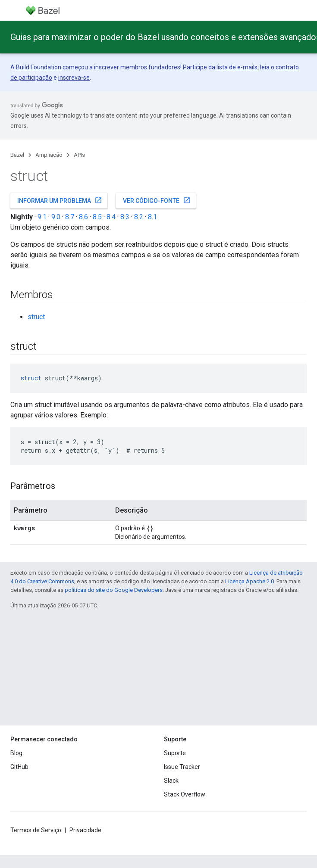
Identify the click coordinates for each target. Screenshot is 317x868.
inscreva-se (74, 78)
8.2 (139, 217)
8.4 (111, 217)
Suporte (175, 753)
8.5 (97, 217)
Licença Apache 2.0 (250, 581)
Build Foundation (39, 67)
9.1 (42, 217)
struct (36, 317)
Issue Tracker (182, 767)
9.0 (56, 217)
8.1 (152, 217)
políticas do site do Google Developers (114, 590)
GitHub (19, 767)
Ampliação (49, 155)
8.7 (70, 217)
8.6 (83, 217)
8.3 (125, 217)
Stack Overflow (185, 794)
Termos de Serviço (36, 830)
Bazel (17, 155)
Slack (171, 781)
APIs (79, 155)
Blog (16, 753)
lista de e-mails (237, 67)
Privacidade (85, 830)
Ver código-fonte (157, 200)
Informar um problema (60, 200)
